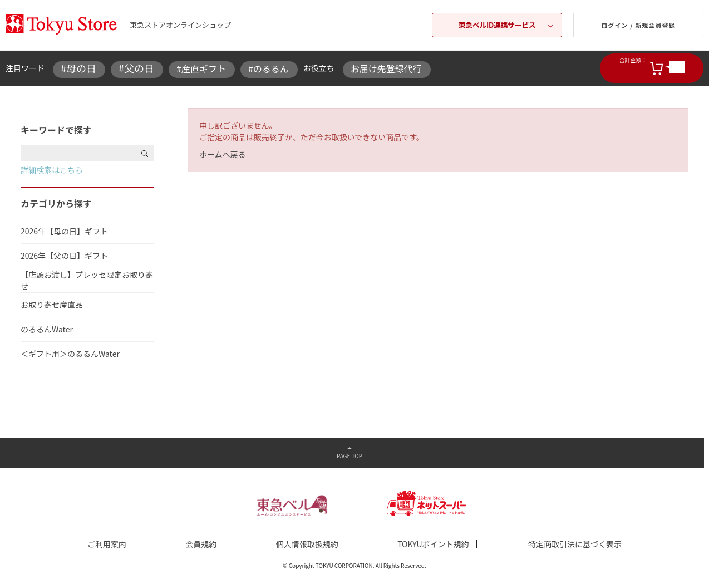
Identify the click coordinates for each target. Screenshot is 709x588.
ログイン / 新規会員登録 (638, 25)
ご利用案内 (107, 544)
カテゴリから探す (56, 203)
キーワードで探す (56, 130)
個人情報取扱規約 (307, 544)
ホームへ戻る (223, 154)
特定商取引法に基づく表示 (575, 544)
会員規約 (201, 544)
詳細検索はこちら (52, 170)
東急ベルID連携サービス (497, 25)
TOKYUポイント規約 (433, 544)
